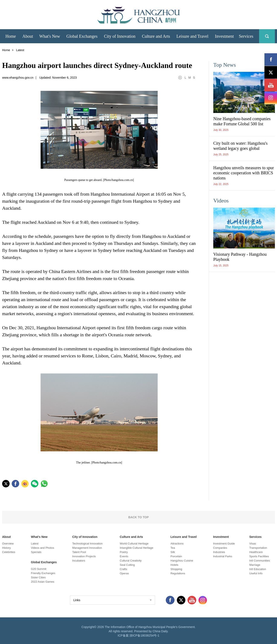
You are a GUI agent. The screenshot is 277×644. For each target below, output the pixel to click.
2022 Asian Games (43, 582)
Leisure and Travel (184, 537)
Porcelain (176, 556)
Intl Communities (260, 561)
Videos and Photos (43, 548)
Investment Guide (224, 544)
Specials (36, 552)
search (267, 36)
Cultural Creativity (131, 561)
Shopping (176, 569)
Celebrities (9, 552)
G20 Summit (39, 569)
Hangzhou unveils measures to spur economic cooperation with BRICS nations (244, 173)
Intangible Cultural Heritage (137, 548)
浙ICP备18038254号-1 (144, 635)
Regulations (178, 573)
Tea (173, 548)
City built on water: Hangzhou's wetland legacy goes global (240, 146)
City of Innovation (85, 537)
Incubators (79, 561)
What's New (39, 537)
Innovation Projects (84, 556)
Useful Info (256, 573)
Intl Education (258, 569)
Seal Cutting (127, 565)
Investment (221, 537)
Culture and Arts (131, 537)
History (6, 548)
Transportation (258, 548)
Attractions (177, 544)
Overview (8, 544)
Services (255, 537)
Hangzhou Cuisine (182, 561)
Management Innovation (87, 548)
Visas (253, 544)
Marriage (255, 565)
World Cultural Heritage (134, 544)
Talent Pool (79, 552)
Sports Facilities (259, 556)
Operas (124, 573)
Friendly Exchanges (43, 573)
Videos (221, 201)
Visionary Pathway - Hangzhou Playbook (240, 257)
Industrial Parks (223, 556)
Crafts (123, 569)
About (6, 537)
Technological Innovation (87, 544)
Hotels (174, 565)
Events (124, 556)
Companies (220, 548)
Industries (219, 552)
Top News (225, 65)
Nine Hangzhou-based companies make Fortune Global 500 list (242, 121)
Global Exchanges (44, 562)
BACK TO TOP (138, 517)
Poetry (124, 552)
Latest (35, 544)
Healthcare (256, 552)
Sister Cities (38, 577)
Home (6, 50)
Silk (173, 552)
